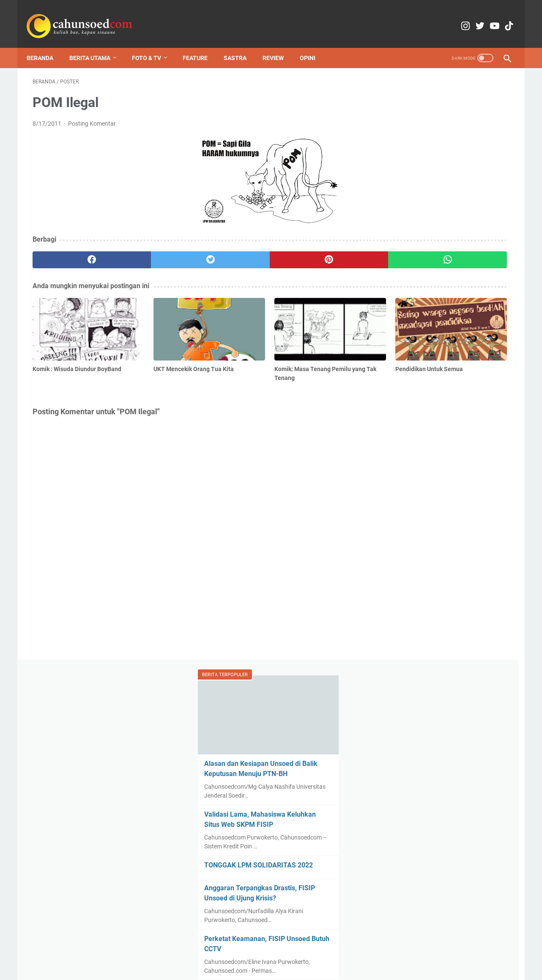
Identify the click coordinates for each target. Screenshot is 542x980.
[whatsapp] (312, 251)
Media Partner (278, 950)
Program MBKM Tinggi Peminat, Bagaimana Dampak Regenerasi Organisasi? (438, 392)
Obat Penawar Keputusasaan (435, 719)
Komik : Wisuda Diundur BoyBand (440, 585)
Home (152, 950)
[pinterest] (232, 251)
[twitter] (152, 251)
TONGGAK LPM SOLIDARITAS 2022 (443, 257)
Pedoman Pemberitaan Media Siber (351, 950)
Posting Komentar (92, 115)
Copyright (238, 950)
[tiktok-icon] (500, 17)
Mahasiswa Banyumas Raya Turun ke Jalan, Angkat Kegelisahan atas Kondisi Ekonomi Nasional (450, 768)
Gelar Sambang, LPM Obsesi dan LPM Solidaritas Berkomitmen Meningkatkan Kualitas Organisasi (450, 803)
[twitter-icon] (461, 17)
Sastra (241, 44)
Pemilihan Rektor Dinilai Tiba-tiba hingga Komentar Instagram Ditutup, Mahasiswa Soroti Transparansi (444, 636)
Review (279, 44)
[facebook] (73, 251)
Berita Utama (96, 44)
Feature (201, 44)
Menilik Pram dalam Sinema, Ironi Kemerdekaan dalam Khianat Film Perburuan (442, 887)
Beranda (46, 44)
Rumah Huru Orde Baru (426, 862)
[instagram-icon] (441, 17)
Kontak (207, 950)
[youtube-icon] (480, 17)
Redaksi (179, 950)
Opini (313, 44)
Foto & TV (152, 44)
